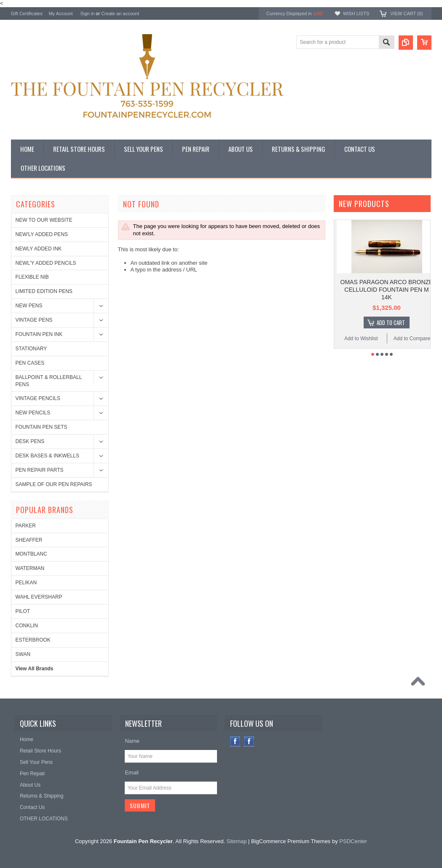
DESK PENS (30, 441)
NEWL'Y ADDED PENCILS (46, 263)
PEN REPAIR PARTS (40, 470)
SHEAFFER (29, 540)
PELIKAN (26, 583)
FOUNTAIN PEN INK (39, 334)
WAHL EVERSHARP (39, 597)
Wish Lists (356, 13)
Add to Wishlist (361, 339)
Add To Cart (391, 322)
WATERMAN (30, 568)
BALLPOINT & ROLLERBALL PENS (49, 381)
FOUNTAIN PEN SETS (42, 427)
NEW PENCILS (33, 413)
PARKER (26, 526)
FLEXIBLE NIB (32, 277)
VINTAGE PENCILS (38, 398)
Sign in (88, 13)
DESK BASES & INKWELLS (47, 456)
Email (132, 773)
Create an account (120, 13)
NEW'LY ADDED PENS (42, 234)
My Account (61, 13)
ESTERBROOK (33, 640)
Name (132, 741)
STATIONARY (31, 349)
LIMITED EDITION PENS (44, 291)
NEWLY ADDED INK (39, 249)
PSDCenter (353, 841)
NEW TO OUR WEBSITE (44, 220)
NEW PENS (29, 306)
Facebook (235, 741)
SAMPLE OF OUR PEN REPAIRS (54, 484)
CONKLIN (27, 626)
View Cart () (406, 13)
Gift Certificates (27, 13)
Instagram (249, 741)
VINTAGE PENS (34, 320)
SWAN (23, 654)
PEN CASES (30, 363)
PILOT (23, 611)
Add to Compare (412, 339)
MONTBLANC (31, 554)
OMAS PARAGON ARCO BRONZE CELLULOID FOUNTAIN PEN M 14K (387, 290)
